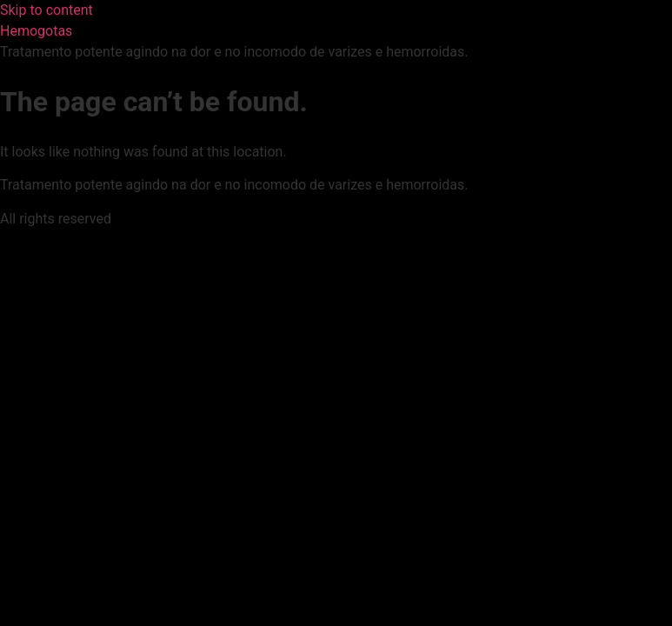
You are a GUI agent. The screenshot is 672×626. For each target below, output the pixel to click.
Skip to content (47, 10)
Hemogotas (36, 31)
